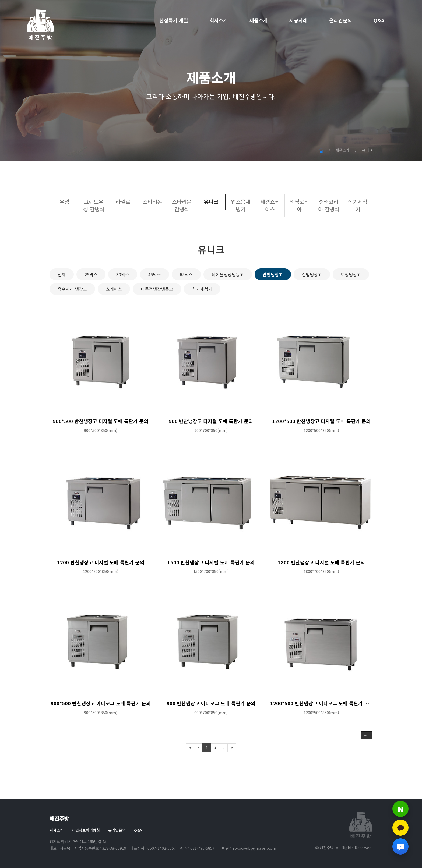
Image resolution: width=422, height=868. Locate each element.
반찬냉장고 (273, 296)
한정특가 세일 (174, 20)
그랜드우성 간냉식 (94, 227)
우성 (64, 223)
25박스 (91, 296)
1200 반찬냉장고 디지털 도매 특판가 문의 (101, 584)
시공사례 (298, 20)
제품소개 (259, 20)
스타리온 (152, 223)
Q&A (379, 20)
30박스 (123, 296)
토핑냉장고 (351, 296)
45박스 (154, 296)
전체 (62, 296)
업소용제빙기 (241, 227)
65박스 (186, 296)
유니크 (211, 223)
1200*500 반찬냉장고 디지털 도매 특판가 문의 (321, 443)
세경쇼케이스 (270, 227)
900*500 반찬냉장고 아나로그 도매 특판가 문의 (101, 725)
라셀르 (123, 223)
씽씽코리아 (299, 227)
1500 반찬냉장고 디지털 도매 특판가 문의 (211, 584)
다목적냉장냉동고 (157, 311)
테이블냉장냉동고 (228, 296)
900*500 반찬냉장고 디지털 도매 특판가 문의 (101, 443)
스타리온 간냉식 (182, 227)
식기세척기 (358, 227)
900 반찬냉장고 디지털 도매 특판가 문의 (211, 443)
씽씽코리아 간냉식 (329, 227)
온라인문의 (341, 20)
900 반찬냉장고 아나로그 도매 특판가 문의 (211, 725)
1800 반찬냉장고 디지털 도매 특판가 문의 (321, 584)
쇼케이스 (114, 311)
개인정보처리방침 (86, 830)
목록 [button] (367, 757)
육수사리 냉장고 (72, 311)
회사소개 (219, 20)
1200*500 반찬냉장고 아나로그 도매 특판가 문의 (322, 725)
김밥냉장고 (312, 296)
